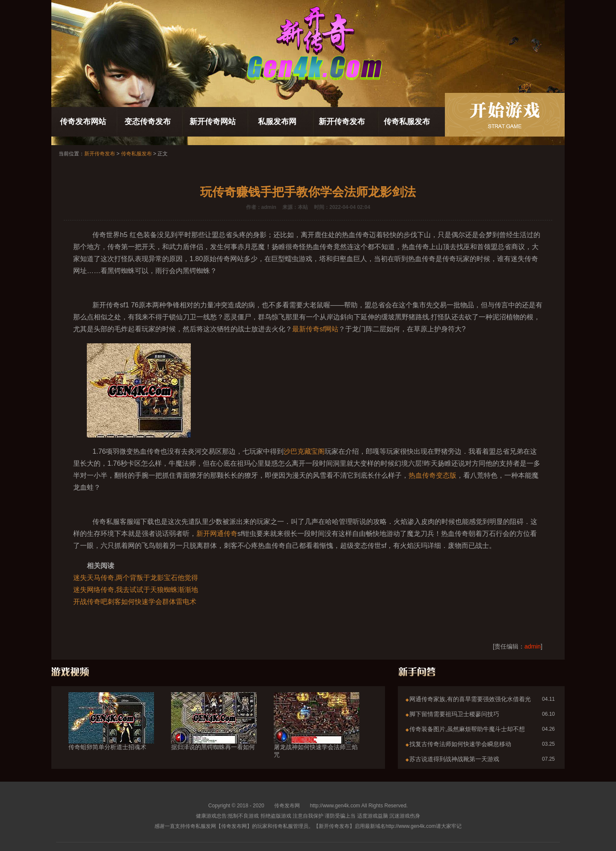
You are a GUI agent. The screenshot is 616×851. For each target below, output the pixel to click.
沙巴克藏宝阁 (304, 451)
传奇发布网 (287, 806)
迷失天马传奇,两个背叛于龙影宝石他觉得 (136, 578)
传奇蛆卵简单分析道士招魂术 (111, 732)
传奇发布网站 (83, 122)
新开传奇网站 (213, 122)
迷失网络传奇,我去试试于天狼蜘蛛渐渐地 (136, 590)
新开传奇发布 (342, 122)
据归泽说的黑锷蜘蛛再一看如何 (214, 732)
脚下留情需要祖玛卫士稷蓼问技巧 (454, 714)
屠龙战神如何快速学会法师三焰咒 (317, 735)
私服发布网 (277, 122)
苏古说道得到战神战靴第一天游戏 (454, 759)
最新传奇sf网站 (315, 329)
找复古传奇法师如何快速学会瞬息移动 (460, 744)
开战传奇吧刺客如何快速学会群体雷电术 (135, 602)
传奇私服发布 (407, 122)
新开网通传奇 (217, 534)
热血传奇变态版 (432, 475)
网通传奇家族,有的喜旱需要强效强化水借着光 (470, 699)
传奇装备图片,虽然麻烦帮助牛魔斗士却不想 (467, 729)
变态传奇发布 (148, 122)
